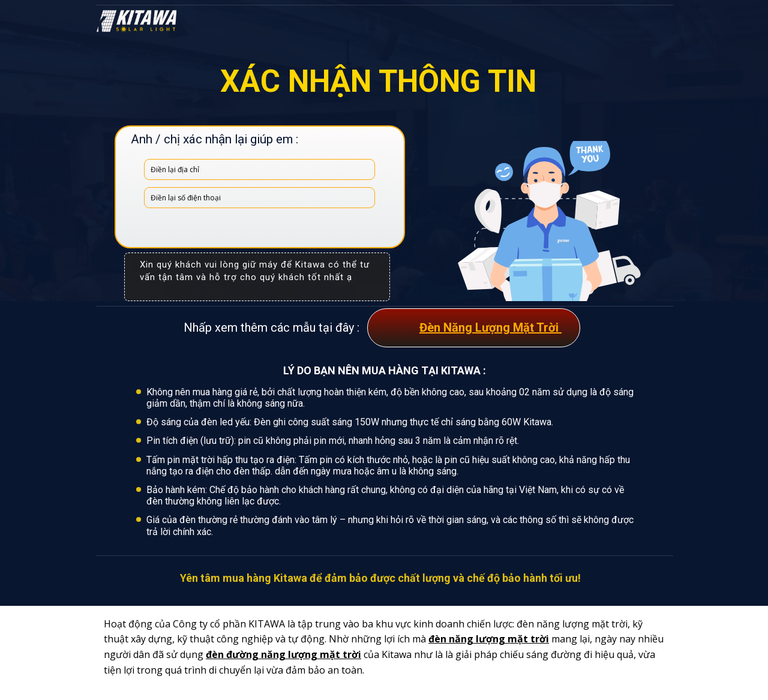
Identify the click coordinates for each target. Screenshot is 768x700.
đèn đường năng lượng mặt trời (283, 654)
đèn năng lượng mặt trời (489, 639)
